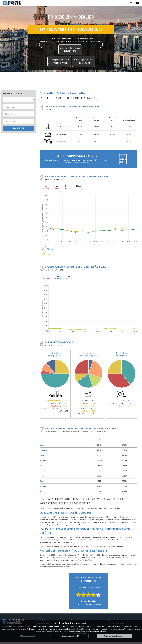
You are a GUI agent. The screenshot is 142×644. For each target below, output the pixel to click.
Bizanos (43, 462)
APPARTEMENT (61, 63)
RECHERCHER (19, 130)
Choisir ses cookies (27, 636)
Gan (41, 483)
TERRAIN (82, 63)
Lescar (42, 473)
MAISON (70, 51)
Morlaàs (43, 488)
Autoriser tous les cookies (115, 636)
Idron (42, 478)
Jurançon (44, 452)
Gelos (42, 457)
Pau (41, 467)
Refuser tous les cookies (71, 636)
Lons (42, 447)
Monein (43, 493)
